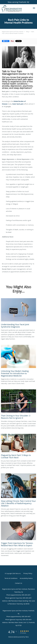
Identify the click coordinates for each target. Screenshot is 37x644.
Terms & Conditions (11, 578)
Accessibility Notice (26, 578)
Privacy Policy (28, 573)
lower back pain (18, 104)
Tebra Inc (18, 573)
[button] (34, 8)
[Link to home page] (15, 9)
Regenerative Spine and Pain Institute (13, 32)
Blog (28, 32)
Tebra (27, 637)
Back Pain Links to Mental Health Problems (18, 32)
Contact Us (19, 583)
